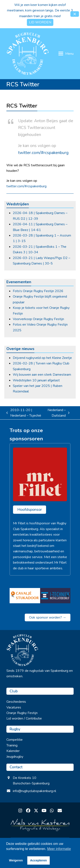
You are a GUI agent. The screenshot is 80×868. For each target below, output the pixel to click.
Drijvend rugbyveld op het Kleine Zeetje (42, 358)
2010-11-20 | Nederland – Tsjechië (24, 413)
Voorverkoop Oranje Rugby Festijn (38, 319)
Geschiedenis (16, 702)
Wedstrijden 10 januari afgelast (36, 380)
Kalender (13, 751)
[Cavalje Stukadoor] (25, 596)
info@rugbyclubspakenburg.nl (34, 791)
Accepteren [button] (38, 860)
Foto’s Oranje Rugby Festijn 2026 (38, 291)
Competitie (15, 740)
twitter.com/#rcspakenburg (43, 153)
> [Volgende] (67, 596)
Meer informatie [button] (59, 849)
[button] (75, 14)
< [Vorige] (13, 596)
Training (12, 745)
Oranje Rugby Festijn (22, 713)
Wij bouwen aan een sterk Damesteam (42, 375)
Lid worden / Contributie (24, 718)
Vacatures (14, 707)
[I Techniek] (55, 596)
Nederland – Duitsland (58, 413)
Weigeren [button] (16, 860)
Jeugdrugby (15, 757)
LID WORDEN (40, 22)
